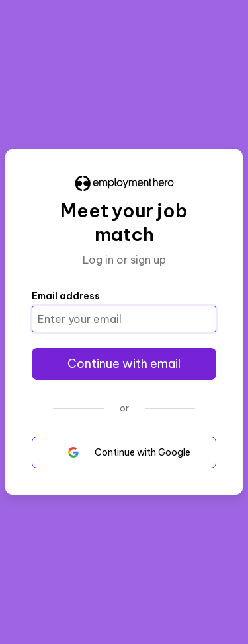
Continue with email (124, 364)
